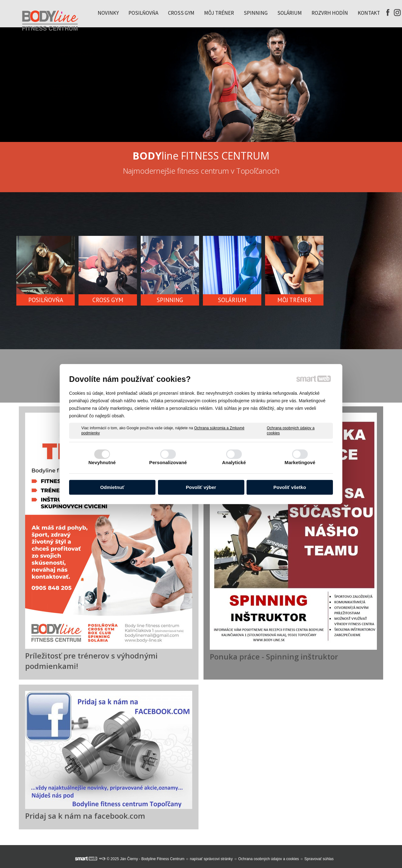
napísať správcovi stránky (212, 859)
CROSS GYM (108, 300)
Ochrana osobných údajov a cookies (291, 431)
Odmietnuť (112, 487)
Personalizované (168, 462)
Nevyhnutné (102, 462)
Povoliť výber (201, 487)
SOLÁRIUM (232, 300)
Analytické (234, 462)
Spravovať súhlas (319, 859)
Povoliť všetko (290, 487)
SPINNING (170, 300)
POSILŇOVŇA (46, 300)
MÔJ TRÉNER (294, 300)
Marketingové (300, 462)
